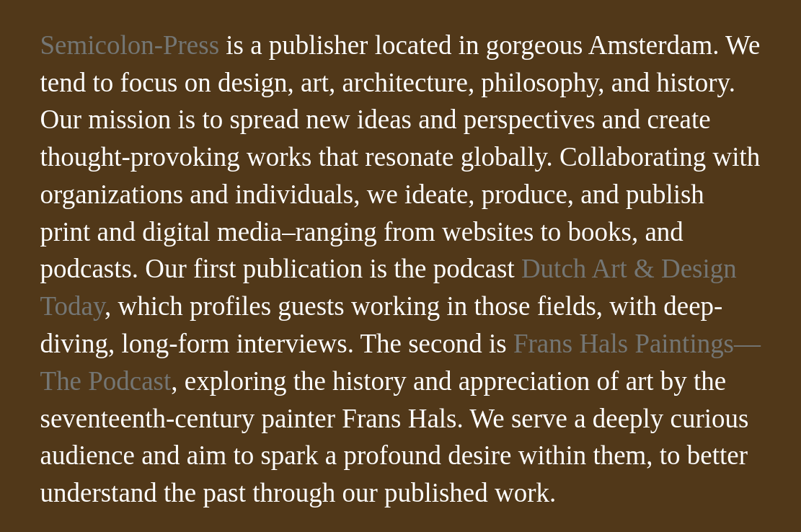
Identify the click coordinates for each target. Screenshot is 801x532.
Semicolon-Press (130, 45)
